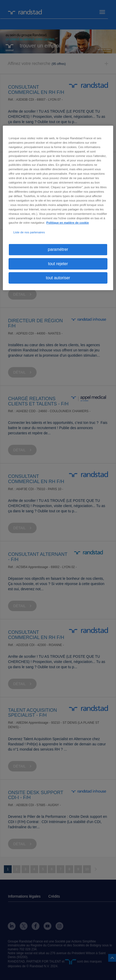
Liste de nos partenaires (29, 232)
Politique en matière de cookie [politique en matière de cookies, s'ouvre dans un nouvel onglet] (68, 223)
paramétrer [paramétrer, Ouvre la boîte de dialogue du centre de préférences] (58, 249)
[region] (58, 208)
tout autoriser (58, 278)
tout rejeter (58, 263)
